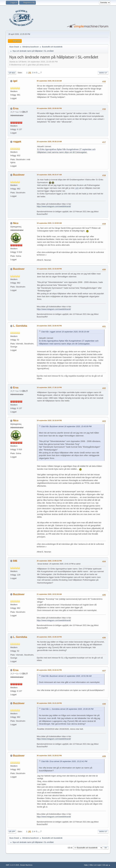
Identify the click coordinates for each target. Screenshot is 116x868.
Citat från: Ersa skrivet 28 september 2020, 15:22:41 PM (64, 761)
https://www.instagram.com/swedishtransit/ (54, 206)
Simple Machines (26, 865)
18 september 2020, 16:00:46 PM (49, 326)
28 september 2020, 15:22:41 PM (49, 670)
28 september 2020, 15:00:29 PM (49, 637)
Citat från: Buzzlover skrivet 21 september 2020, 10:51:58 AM (66, 676)
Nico (16, 223)
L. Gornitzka (20, 326)
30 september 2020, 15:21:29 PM (49, 703)
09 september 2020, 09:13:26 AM (49, 81)
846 (15, 561)
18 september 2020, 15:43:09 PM (49, 269)
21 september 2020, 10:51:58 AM (49, 594)
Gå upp (12, 832)
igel (15, 81)
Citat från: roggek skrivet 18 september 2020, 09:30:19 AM (65, 332)
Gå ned (12, 73)
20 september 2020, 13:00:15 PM (49, 561)
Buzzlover (19, 175)
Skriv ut (103, 73)
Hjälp (86, 865)
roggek (17, 142)
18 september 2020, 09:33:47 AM (49, 175)
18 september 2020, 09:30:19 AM (49, 142)
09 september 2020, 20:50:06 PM (49, 108)
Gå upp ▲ (107, 865)
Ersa (16, 108)
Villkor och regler (95, 865)
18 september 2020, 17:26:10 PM (49, 387)
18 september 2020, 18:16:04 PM (49, 420)
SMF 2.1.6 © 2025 (12, 865)
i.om (77, 188)
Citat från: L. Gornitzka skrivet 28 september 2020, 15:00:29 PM (67, 709)
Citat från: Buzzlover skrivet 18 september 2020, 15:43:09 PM (66, 427)
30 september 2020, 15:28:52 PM (49, 756)
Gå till (70, 848)
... (39, 73)
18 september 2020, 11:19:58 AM (49, 223)
